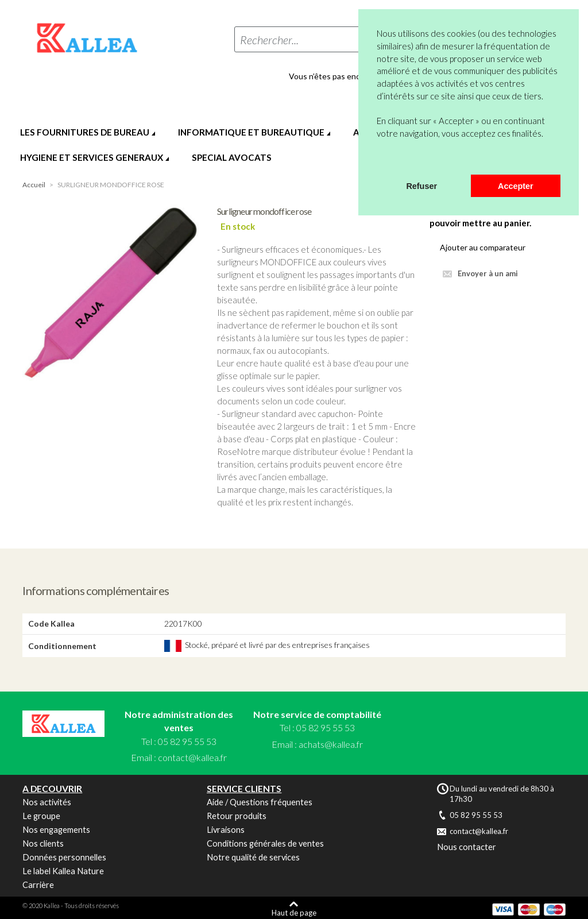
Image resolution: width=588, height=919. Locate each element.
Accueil (34, 185)
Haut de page (294, 912)
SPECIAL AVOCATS (232, 157)
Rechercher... (269, 40)
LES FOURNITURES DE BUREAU (85, 132)
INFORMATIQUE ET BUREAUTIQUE (251, 132)
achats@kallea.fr (331, 744)
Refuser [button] (421, 186)
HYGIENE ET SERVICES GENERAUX (92, 157)
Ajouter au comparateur (483, 247)
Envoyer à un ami (488, 273)
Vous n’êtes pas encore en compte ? (353, 76)
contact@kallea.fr (192, 757)
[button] (378, 160)
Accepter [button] (516, 186)
